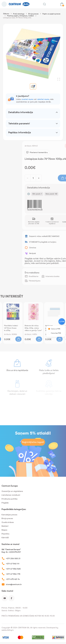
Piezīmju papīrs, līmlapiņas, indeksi (20, 16)
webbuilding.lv (8, 630)
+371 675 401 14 (13, 579)
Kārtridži (5, 538)
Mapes (4, 530)
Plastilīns (5, 534)
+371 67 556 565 (13, 569)
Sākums (6, 14)
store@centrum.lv (14, 584)
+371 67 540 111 (13, 564)
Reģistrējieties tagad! (33, 442)
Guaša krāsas (8, 522)
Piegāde (5, 503)
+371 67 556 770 (13, 574)
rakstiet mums (43, 99)
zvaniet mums (27, 99)
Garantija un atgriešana (12, 491)
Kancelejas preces (9, 515)
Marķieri (5, 526)
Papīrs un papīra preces (51, 14)
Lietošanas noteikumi (11, 495)
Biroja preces (33, 14)
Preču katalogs (19, 14)
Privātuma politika (9, 499)
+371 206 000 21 (13, 558)
